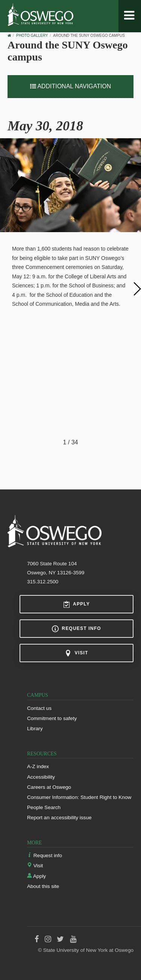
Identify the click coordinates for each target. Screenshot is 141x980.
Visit (76, 653)
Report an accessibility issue (59, 818)
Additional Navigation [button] (71, 86)
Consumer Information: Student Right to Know (79, 797)
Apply (77, 604)
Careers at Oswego (49, 787)
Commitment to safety (52, 718)
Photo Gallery (32, 35)
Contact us (39, 708)
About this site (43, 886)
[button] (137, 288)
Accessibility (41, 777)
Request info (76, 629)
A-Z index (38, 766)
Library (35, 729)
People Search (44, 807)
